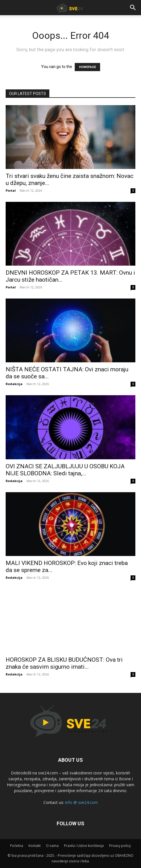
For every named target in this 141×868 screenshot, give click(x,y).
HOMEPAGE (87, 67)
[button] (133, 8)
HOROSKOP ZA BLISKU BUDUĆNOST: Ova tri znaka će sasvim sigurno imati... (64, 663)
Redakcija (14, 384)
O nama (52, 846)
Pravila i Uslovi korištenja (84, 846)
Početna (17, 846)
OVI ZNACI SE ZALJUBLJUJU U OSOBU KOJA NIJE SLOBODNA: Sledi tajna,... (65, 470)
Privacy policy (120, 846)
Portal (11, 190)
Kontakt (35, 846)
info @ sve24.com (81, 802)
